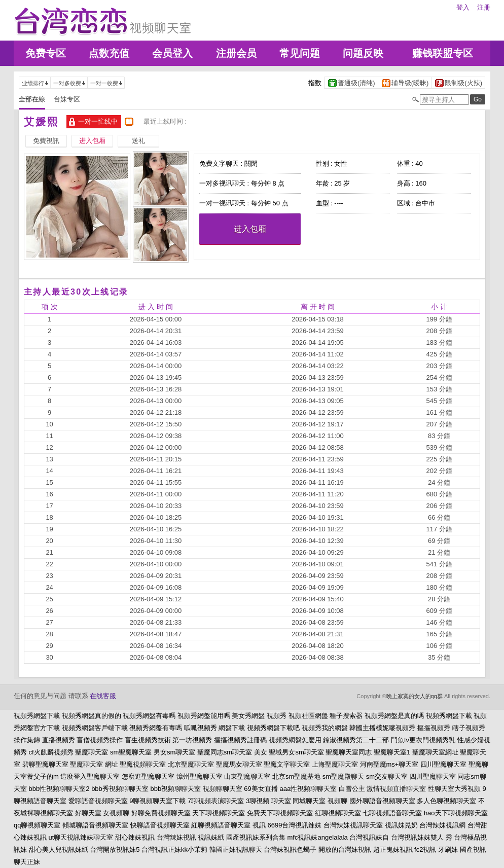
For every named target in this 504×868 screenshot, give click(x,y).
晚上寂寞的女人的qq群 (415, 696)
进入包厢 (250, 229)
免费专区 (46, 53)
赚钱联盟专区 (443, 53)
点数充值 (109, 53)
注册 (484, 7)
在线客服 (103, 696)
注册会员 (236, 53)
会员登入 (172, 53)
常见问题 (300, 53)
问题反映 (363, 53)
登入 (463, 7)
